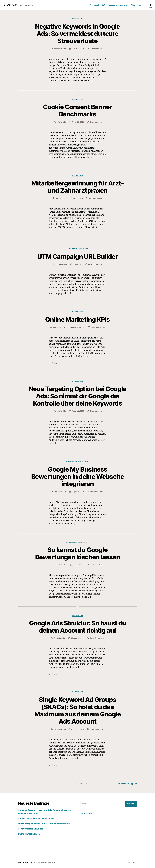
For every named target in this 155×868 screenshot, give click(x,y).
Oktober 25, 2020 (78, 638)
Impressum (86, 813)
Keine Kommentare (97, 49)
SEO (104, 5)
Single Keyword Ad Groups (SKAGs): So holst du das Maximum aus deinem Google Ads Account (77, 710)
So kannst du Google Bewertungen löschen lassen (77, 553)
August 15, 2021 (78, 492)
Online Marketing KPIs (77, 319)
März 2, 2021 (78, 565)
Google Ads (95, 5)
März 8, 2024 (78, 198)
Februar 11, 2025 (78, 49)
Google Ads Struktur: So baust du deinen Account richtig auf (78, 627)
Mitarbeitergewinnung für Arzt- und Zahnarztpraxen (77, 187)
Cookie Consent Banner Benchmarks (77, 110)
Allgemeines (136, 5)
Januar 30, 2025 (78, 122)
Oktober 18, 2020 (78, 729)
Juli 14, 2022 (78, 264)
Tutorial (54, 363)
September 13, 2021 (78, 327)
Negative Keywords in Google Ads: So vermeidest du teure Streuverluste (77, 34)
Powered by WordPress (47, 862)
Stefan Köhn (11, 5)
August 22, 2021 (78, 411)
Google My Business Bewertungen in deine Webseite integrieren (77, 476)
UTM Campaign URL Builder (77, 256)
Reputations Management (118, 5)
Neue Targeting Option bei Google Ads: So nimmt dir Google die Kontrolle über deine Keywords (78, 396)
